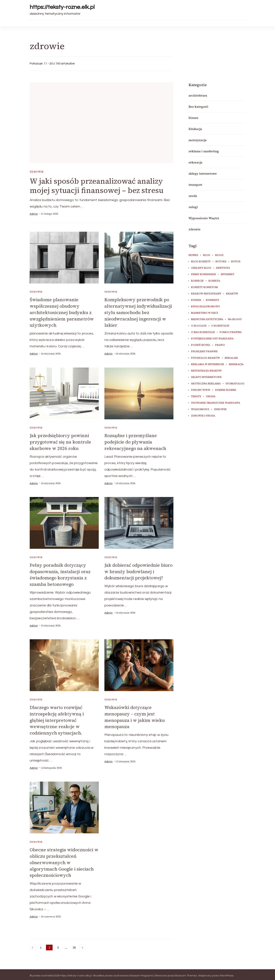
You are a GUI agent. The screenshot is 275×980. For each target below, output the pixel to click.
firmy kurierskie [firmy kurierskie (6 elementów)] (204, 274)
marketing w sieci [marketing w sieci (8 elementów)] (205, 313)
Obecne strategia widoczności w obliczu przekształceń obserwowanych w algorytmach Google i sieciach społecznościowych (62, 860)
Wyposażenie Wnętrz (204, 218)
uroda (193, 196)
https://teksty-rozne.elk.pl (62, 7)
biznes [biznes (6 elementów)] (193, 255)
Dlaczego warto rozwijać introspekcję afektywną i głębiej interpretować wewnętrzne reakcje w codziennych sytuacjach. (57, 719)
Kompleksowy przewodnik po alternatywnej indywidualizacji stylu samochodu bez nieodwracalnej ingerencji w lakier (138, 312)
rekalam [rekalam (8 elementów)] (231, 358)
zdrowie (37, 172)
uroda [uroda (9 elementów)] (211, 396)
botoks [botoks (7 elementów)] (221, 262)
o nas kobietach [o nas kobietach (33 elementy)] (203, 332)
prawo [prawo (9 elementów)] (220, 345)
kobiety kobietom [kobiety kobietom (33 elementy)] (204, 287)
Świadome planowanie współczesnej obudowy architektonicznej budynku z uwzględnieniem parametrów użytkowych (62, 312)
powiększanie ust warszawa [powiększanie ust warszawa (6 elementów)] (212, 339)
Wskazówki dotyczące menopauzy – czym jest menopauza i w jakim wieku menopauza (135, 716)
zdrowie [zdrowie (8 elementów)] (220, 409)
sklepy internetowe (203, 173)
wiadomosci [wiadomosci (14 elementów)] (200, 409)
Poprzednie (33, 945)
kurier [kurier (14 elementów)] (196, 300)
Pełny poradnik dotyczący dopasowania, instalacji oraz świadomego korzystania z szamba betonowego (60, 574)
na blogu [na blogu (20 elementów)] (235, 319)
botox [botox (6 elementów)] (236, 262)
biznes (193, 118)
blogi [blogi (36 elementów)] (219, 255)
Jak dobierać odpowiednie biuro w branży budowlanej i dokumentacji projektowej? (136, 571)
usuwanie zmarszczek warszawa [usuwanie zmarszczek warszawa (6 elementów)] (216, 403)
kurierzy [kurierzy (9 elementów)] (212, 300)
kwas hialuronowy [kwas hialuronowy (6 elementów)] (205, 307)
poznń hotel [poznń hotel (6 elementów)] (201, 345)
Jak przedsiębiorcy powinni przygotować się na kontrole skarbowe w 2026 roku (61, 441)
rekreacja (195, 162)
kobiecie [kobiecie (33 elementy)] (197, 281)
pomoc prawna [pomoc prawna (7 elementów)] (231, 332)
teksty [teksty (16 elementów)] (196, 396)
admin (34, 214)
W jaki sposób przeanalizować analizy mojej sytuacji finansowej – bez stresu (98, 186)
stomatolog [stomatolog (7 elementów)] (235, 384)
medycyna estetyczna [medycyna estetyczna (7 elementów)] (207, 319)
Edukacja (195, 129)
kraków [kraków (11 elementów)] (232, 294)
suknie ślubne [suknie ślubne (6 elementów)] (226, 390)
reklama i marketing (204, 151)
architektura (198, 95)
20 (75, 946)
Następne (82, 945)
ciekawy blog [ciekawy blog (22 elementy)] (201, 268)
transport (195, 185)
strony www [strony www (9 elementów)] (201, 390)
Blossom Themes (186, 973)
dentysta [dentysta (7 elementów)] (223, 268)
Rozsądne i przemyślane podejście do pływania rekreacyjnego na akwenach (136, 441)
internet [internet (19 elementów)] (228, 274)
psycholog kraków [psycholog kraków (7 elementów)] (205, 358)
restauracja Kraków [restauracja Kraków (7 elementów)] (206, 371)
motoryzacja (198, 140)
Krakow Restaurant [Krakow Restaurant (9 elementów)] (206, 294)
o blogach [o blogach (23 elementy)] (199, 326)
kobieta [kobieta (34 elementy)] (214, 281)
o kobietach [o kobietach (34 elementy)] (220, 326)
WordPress (227, 973)
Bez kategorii (198, 107)
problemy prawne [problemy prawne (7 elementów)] (204, 351)
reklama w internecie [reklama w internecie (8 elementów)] (208, 364)
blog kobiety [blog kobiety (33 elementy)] (201, 262)
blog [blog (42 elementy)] (207, 255)
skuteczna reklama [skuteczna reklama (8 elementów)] (206, 384)
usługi (193, 207)
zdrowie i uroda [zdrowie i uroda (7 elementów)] (203, 416)
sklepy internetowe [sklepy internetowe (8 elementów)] (206, 377)
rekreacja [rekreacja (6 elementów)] (236, 364)
